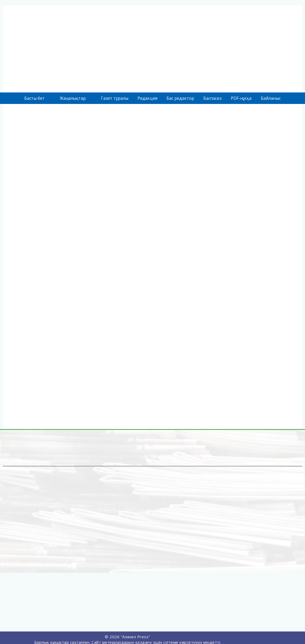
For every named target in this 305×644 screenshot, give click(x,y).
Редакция (147, 98)
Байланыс (271, 98)
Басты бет (34, 98)
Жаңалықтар (73, 98)
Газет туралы (115, 98)
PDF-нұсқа (241, 98)
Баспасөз (212, 98)
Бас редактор (180, 98)
